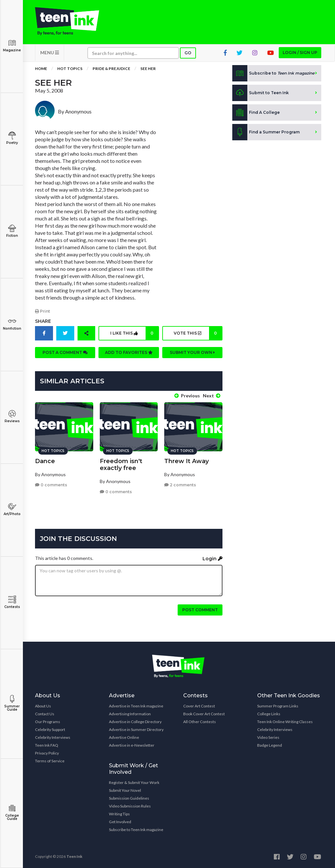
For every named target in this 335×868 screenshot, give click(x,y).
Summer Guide (12, 703)
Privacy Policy (47, 753)
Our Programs (48, 722)
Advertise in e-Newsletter (132, 745)
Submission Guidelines (129, 798)
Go (188, 53)
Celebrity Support (50, 729)
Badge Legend (270, 745)
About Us (43, 706)
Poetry (12, 138)
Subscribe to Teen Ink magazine (136, 830)
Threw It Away (186, 461)
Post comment (200, 610)
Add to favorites (129, 352)
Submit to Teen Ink (261, 93)
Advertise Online (124, 737)
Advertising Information (130, 714)
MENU (50, 52)
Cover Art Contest (199, 706)
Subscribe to (273, 73)
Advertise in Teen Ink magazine (136, 706)
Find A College (256, 113)
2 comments (180, 485)
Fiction (12, 231)
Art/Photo (12, 509)
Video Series (268, 737)
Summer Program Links (278, 706)
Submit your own (192, 352)
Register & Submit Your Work (134, 782)
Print (43, 311)
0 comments (51, 485)
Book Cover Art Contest (204, 714)
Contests (12, 602)
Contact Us (45, 714)
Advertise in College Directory (135, 722)
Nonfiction (12, 324)
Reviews (12, 417)
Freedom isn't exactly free (121, 465)
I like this (134, 333)
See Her (148, 69)
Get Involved (120, 822)
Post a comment (65, 352)
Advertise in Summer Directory (136, 729)
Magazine (12, 46)
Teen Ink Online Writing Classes (285, 722)
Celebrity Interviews (53, 737)
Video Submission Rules (130, 806)
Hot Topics (70, 69)
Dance (45, 461)
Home (41, 69)
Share (43, 321)
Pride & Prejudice (111, 69)
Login (212, 559)
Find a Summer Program (266, 132)
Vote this (198, 333)
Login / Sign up (300, 52)
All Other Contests (200, 722)
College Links (269, 714)
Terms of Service (50, 761)
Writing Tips (119, 814)
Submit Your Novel (125, 790)
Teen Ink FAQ (47, 745)
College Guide (12, 813)
